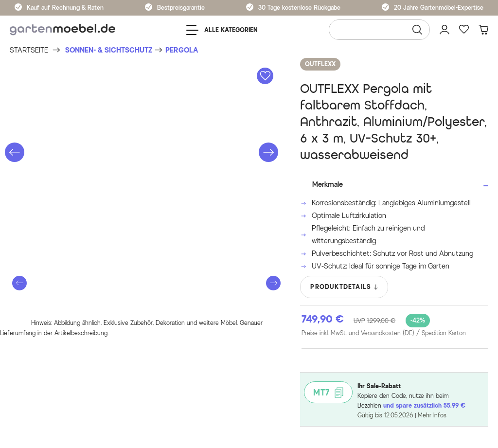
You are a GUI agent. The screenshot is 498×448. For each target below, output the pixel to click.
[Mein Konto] (445, 30)
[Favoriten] (464, 30)
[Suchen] (417, 30)
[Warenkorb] (483, 30)
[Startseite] (29, 50)
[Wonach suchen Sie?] (379, 30)
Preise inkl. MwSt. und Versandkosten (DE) (384, 333)
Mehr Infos (432, 415)
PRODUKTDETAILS (345, 287)
